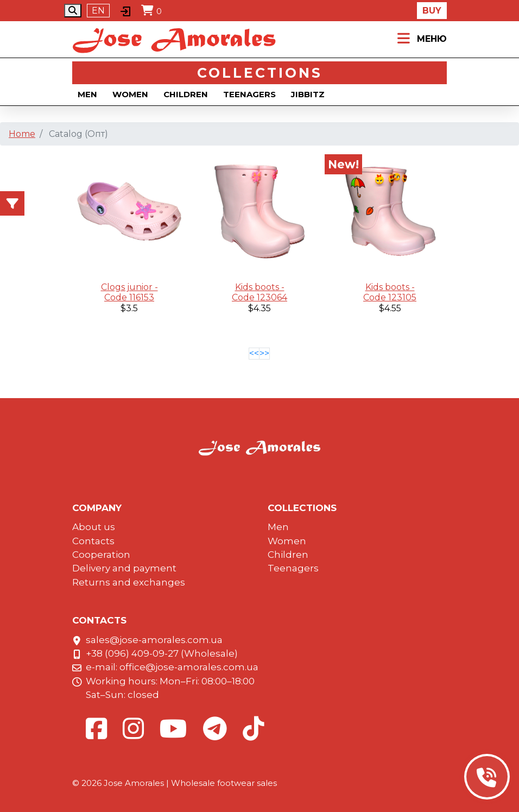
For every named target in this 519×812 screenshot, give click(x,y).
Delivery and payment (124, 568)
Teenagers (249, 94)
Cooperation (101, 555)
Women (130, 94)
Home (22, 134)
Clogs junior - (129, 287)
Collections (260, 73)
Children (186, 94)
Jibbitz (308, 94)
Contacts (93, 541)
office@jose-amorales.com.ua (189, 667)
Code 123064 (259, 297)
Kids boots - (260, 287)
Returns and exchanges (129, 582)
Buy (432, 11)
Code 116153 (129, 297)
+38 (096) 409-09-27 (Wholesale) (162, 653)
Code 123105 (390, 297)
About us (94, 527)
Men (87, 94)
